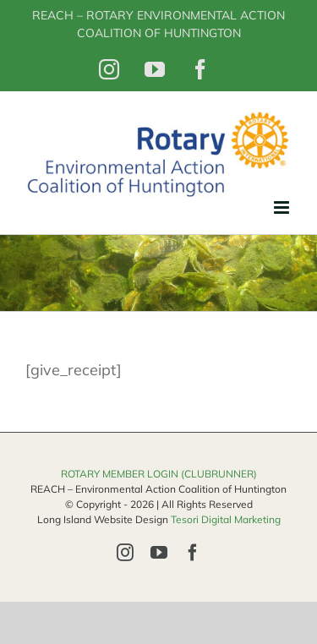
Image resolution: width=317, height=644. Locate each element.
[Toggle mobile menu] (283, 207)
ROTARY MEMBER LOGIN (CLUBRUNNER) (159, 474)
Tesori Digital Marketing (226, 519)
